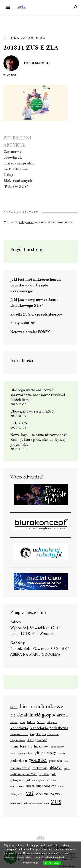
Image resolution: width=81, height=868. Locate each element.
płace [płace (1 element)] (66, 761)
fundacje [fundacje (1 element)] (41, 723)
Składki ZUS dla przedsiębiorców (37, 315)
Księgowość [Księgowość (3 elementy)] (37, 740)
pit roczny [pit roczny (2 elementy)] (49, 753)
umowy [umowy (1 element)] (62, 786)
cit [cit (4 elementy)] (13, 715)
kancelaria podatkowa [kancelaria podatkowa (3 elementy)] (49, 728)
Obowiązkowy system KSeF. (34, 412)
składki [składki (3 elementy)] (56, 768)
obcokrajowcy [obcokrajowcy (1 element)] (57, 747)
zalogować (26, 222)
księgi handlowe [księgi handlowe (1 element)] (18, 741)
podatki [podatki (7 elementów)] (38, 760)
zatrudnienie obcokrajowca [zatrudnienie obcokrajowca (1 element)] (37, 803)
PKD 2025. (19, 423)
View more (71, 857)
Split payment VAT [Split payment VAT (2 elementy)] (24, 774)
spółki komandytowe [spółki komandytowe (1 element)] (35, 780)
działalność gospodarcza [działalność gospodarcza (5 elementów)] (43, 716)
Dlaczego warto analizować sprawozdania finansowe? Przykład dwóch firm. (38, 395)
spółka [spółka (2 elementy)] (44, 774)
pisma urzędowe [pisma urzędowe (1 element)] (25, 753)
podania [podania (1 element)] (61, 753)
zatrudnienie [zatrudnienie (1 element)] (16, 803)
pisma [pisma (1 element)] (13, 753)
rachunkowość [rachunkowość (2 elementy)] (20, 768)
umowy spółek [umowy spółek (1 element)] (17, 794)
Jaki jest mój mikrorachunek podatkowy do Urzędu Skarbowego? (36, 285)
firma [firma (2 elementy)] (14, 723)
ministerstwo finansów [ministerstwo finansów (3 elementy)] (30, 747)
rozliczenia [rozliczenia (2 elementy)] (40, 768)
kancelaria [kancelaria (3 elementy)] (19, 728)
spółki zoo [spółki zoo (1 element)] (52, 780)
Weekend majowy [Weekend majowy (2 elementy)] (48, 794)
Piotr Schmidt (37, 63)
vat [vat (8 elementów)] (30, 793)
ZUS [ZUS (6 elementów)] (56, 802)
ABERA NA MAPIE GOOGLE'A (35, 655)
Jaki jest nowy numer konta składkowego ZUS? (34, 303)
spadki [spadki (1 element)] (67, 769)
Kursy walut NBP (24, 323)
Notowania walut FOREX (30, 332)
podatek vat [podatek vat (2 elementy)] (19, 761)
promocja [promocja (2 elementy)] (55, 761)
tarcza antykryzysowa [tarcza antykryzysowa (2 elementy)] (41, 786)
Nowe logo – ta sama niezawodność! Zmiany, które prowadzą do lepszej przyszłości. (39, 440)
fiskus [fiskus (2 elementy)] (31, 723)
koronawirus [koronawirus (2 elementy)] (19, 735)
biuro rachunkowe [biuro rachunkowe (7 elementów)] (41, 707)
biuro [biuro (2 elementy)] (14, 708)
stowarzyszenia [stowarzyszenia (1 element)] (17, 786)
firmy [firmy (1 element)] (22, 723)
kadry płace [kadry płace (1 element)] (52, 723)
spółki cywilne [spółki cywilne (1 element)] (17, 780)
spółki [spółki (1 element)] (53, 775)
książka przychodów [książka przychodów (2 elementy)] (44, 735)
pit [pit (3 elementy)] (37, 753)
